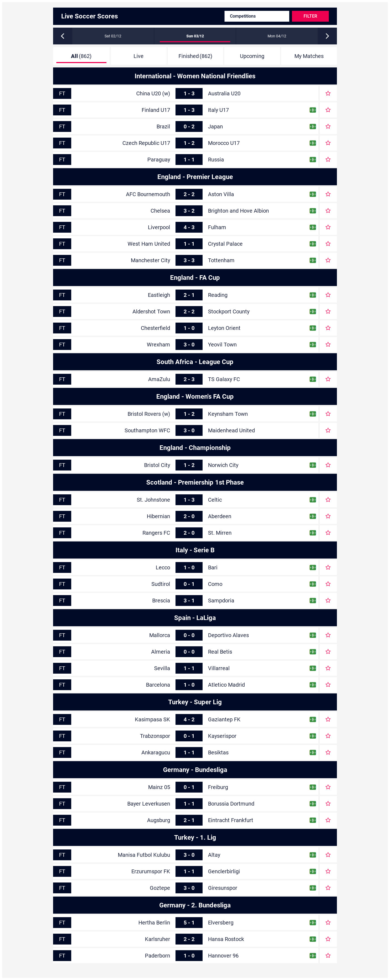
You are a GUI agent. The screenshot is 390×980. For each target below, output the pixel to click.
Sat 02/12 (113, 36)
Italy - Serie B (195, 550)
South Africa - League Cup (195, 362)
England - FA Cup (195, 278)
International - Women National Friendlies (195, 76)
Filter (310, 16)
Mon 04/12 (277, 36)
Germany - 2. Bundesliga (195, 905)
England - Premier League (195, 177)
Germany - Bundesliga (195, 770)
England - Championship (195, 448)
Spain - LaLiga (195, 618)
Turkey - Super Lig (195, 702)
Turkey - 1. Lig (195, 838)
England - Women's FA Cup (195, 397)
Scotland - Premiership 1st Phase (195, 482)
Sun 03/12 (195, 36)
